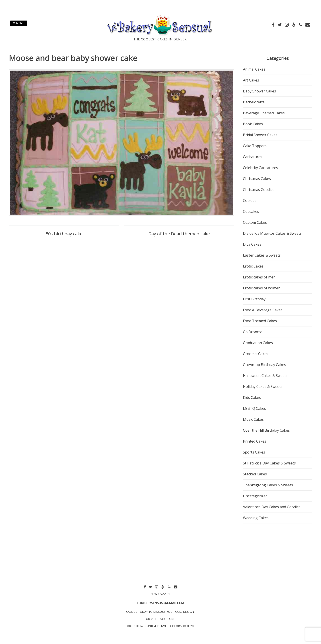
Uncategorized (255, 496)
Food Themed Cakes (260, 321)
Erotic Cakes (253, 266)
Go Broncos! (253, 332)
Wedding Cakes (256, 518)
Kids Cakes (252, 397)
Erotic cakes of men (259, 277)
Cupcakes (251, 211)
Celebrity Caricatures (260, 168)
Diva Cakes (252, 244)
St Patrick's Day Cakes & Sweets (269, 463)
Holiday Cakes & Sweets (263, 387)
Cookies (250, 201)
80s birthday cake (64, 234)
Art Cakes (251, 80)
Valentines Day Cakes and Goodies (272, 507)
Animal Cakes (254, 69)
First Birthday (254, 299)
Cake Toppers (255, 146)
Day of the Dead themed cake (179, 234)
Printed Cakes (255, 441)
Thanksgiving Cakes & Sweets (268, 485)
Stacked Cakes (255, 474)
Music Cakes (253, 419)
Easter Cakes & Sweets (262, 255)
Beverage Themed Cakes (264, 113)
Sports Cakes (254, 452)
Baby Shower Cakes (259, 91)
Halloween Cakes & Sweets (265, 376)
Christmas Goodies (259, 190)
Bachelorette (254, 102)
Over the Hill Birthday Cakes (266, 430)
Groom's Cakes (256, 354)
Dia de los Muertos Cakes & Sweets (272, 233)
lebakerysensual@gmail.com (160, 603)
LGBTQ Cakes (254, 408)
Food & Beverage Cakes (263, 310)
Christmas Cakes (257, 179)
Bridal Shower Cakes (260, 135)
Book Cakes (253, 124)
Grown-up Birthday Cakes (264, 365)
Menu (19, 23)
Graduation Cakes (258, 343)
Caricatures (253, 157)
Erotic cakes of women (262, 288)
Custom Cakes (255, 222)
